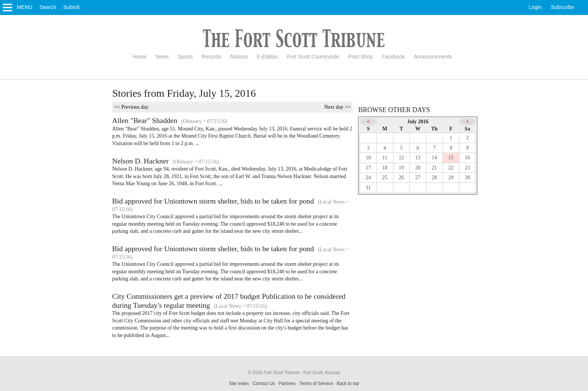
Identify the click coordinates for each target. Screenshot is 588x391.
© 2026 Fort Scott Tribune (274, 373)
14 (434, 158)
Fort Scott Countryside (313, 57)
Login (535, 7)
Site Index (239, 384)
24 (368, 178)
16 (468, 158)
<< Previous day (131, 107)
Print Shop (361, 57)
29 (451, 178)
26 (401, 178)
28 (434, 178)
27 (418, 178)
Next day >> (337, 107)
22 (451, 168)
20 (418, 168)
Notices (239, 57)
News (162, 57)
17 (368, 168)
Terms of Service (316, 384)
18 (385, 168)
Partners (287, 384)
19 (401, 168)
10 (368, 158)
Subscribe (562, 7)
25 (385, 178)
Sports (185, 57)
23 (468, 168)
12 (401, 158)
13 (418, 158)
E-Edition (268, 57)
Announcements (433, 57)
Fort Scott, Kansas (322, 373)
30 (468, 178)
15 (451, 158)
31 (368, 188)
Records (211, 57)
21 (434, 168)
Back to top (348, 384)
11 (385, 158)
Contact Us (264, 384)
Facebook (393, 57)
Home (140, 57)
